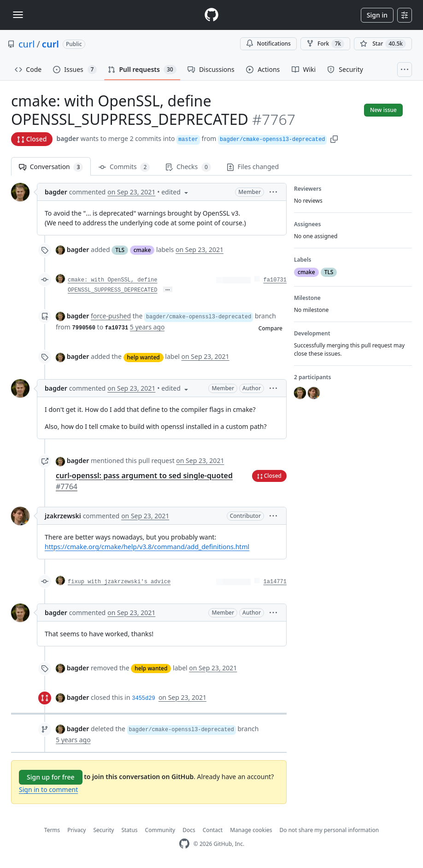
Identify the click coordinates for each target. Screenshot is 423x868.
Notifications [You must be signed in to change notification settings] (268, 44)
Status (129, 830)
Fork (325, 44)
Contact (213, 830)
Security (103, 830)
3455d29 (143, 698)
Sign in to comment (48, 789)
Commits (124, 167)
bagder (68, 138)
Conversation (51, 167)
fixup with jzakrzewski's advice (119, 582)
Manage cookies (251, 830)
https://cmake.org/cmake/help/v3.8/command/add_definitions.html (147, 547)
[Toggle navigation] (18, 15)
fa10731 (275, 280)
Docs (189, 830)
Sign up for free (51, 777)
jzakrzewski (63, 516)
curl (26, 44)
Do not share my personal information (329, 830)
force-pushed (111, 316)
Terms (52, 830)
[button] (334, 138)
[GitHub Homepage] (184, 844)
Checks (188, 167)
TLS (120, 250)
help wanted (144, 357)
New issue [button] (383, 110)
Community (160, 830)
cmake (142, 250)
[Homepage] (211, 15)
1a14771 (275, 582)
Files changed (253, 167)
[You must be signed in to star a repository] (383, 44)
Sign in (377, 15)
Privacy (76, 830)
